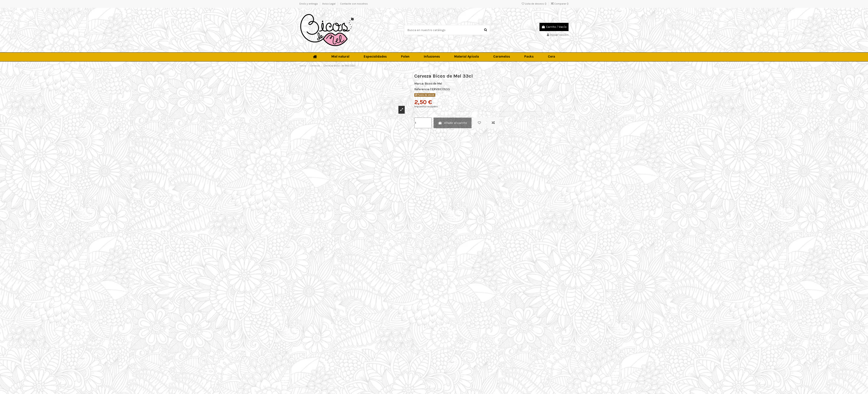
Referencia (422, 89)
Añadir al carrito (453, 123)
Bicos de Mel (433, 84)
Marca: (419, 84)
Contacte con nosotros (354, 4)
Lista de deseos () (534, 4)
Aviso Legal (329, 4)
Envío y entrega (309, 4)
